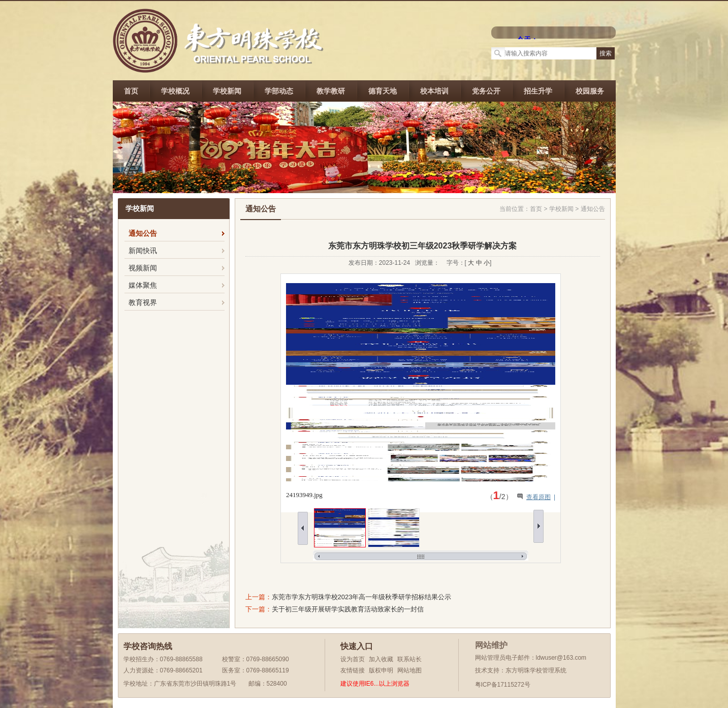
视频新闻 (143, 268)
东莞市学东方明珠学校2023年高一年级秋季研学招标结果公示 (362, 597)
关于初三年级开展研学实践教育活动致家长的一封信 (348, 609)
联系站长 (409, 659)
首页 (131, 91)
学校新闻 (227, 91)
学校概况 (175, 91)
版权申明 (381, 670)
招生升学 (538, 91)
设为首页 (353, 659)
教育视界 (143, 302)
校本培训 (434, 91)
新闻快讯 (143, 251)
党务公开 (486, 91)
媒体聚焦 (143, 285)
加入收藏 (381, 659)
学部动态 (279, 91)
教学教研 (331, 91)
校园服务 (590, 91)
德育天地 (383, 91)
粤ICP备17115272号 (503, 685)
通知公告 (143, 233)
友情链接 (353, 670)
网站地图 (409, 670)
